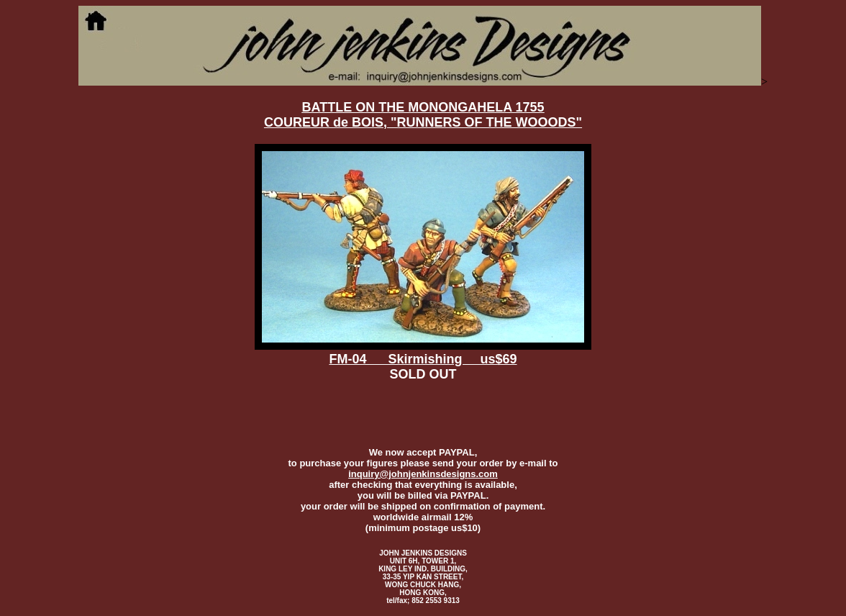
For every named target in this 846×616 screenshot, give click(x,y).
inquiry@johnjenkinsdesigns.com (423, 474)
